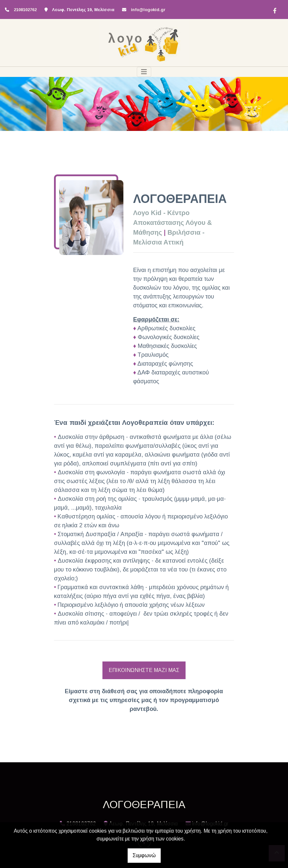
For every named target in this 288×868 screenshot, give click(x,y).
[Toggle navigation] (144, 72)
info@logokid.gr (148, 10)
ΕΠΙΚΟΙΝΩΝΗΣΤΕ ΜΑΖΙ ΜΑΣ (144, 670)
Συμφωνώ (144, 855)
